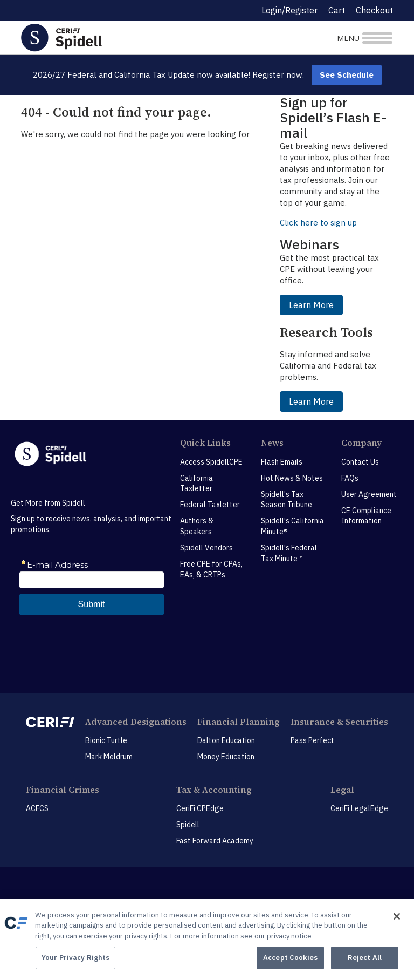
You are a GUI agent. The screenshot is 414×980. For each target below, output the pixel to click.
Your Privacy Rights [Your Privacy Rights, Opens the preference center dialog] (75, 958)
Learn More (311, 305)
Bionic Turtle (106, 740)
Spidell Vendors (206, 548)
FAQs (350, 478)
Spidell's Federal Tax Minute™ (289, 553)
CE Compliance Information (366, 516)
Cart (337, 10)
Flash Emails (282, 462)
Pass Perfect (312, 740)
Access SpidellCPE (211, 462)
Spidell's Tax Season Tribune (287, 500)
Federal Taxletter (210, 505)
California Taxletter (196, 484)
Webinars (309, 244)
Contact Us (360, 462)
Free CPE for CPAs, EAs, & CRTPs (211, 569)
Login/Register (289, 10)
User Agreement (369, 494)
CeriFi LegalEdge (359, 808)
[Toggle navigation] (332, 37)
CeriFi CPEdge (200, 808)
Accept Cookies (290, 958)
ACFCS (37, 808)
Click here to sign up (318, 223)
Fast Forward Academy (215, 841)
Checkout (374, 10)
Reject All (365, 958)
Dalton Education (226, 740)
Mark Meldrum (109, 757)
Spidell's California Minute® (292, 526)
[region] (207, 940)
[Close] (397, 916)
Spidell (188, 825)
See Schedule (347, 75)
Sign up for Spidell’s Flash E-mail (333, 117)
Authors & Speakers (197, 526)
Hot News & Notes (292, 478)
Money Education (226, 757)
